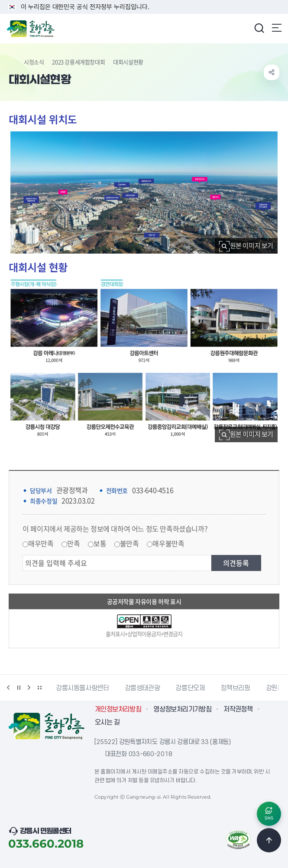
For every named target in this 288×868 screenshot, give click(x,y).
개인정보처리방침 (118, 709)
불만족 (129, 543)
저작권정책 (238, 709)
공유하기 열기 (272, 72)
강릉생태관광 (142, 688)
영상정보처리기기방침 (182, 709)
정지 (19, 688)
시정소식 (34, 62)
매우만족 (41, 543)
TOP (269, 840)
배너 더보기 (39, 688)
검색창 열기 (259, 28)
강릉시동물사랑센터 (83, 688)
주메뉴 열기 (277, 28)
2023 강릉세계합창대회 (78, 62)
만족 (73, 543)
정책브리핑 (235, 688)
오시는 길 (107, 722)
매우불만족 (168, 543)
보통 (100, 543)
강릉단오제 (190, 688)
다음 (29, 688)
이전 (8, 688)
